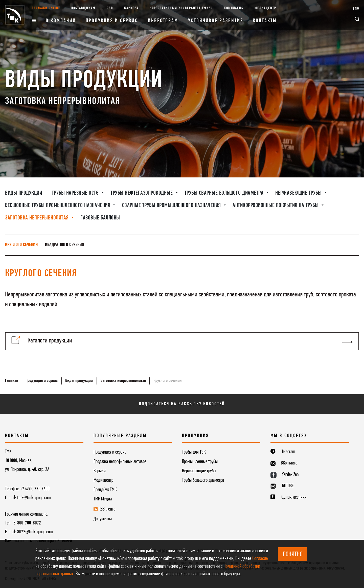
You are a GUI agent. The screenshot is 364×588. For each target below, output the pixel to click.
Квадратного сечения (65, 245)
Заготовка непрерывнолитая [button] (38, 218)
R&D (110, 8)
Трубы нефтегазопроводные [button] (142, 193)
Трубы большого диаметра (203, 480)
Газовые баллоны (100, 218)
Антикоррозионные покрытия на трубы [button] (276, 206)
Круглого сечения (21, 245)
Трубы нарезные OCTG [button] (76, 193)
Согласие (260, 559)
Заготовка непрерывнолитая (123, 381)
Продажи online (46, 8)
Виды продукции (24, 193)
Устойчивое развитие (215, 21)
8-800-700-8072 (27, 523)
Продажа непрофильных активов (120, 462)
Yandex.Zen (290, 475)
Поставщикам (83, 8)
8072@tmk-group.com (35, 532)
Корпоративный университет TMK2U (181, 8)
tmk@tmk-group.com (34, 498)
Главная (12, 381)
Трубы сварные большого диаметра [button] (225, 193)
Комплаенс (234, 8)
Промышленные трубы (200, 462)
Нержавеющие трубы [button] (299, 193)
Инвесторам (163, 21)
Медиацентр (265, 8)
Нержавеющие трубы (199, 471)
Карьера (131, 8)
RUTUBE (288, 486)
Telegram (288, 452)
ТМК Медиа (103, 499)
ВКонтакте (289, 463)
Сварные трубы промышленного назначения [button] (172, 206)
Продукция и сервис (112, 21)
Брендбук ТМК (105, 490)
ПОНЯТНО (293, 555)
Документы (103, 519)
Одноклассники (294, 497)
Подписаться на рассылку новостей (182, 404)
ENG (356, 9)
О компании (61, 21)
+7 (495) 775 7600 (35, 489)
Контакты (265, 21)
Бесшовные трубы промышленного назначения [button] (58, 206)
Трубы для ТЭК (194, 452)
